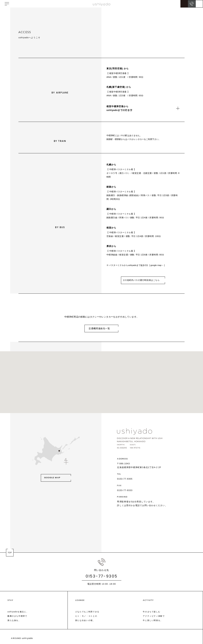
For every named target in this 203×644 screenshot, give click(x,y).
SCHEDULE (12, 634)
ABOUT (25, 634)
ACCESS (48, 634)
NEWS (36, 634)
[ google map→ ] (157, 272)
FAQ (58, 634)
